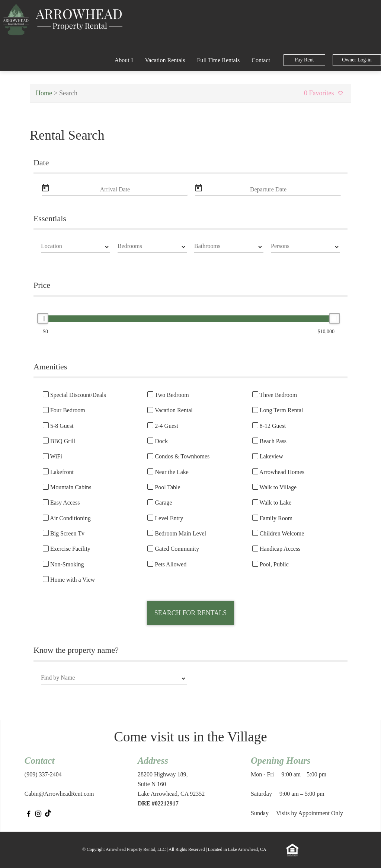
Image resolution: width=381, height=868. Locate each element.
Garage (160, 503)
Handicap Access (276, 549)
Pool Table (164, 487)
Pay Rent (305, 60)
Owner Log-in (357, 60)
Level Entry (165, 518)
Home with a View (69, 580)
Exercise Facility (67, 549)
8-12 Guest (269, 426)
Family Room (272, 518)
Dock (158, 441)
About (124, 60)
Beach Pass (269, 441)
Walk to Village (274, 487)
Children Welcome (278, 534)
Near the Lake (168, 472)
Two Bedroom (168, 395)
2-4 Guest (163, 426)
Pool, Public (270, 565)
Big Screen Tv (64, 534)
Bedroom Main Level (177, 534)
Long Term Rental (278, 410)
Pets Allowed (167, 565)
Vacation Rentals (165, 60)
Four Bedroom (64, 410)
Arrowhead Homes (278, 472)
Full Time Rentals (219, 60)
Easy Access (61, 503)
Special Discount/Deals (74, 395)
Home (44, 93)
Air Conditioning (67, 518)
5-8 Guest (58, 426)
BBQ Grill (59, 441)
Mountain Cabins (67, 487)
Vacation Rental (170, 410)
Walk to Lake (272, 503)
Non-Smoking (63, 565)
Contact (261, 60)
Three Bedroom (275, 395)
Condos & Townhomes (178, 457)
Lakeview (268, 457)
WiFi (52, 457)
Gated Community (173, 549)
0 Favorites (325, 93)
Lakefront (58, 472)
